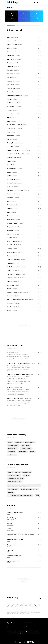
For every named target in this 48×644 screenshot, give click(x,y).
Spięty (9, 514)
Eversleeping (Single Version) (17, 96)
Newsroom (10, 627)
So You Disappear (14, 241)
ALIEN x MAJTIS (17, 387)
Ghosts (11, 117)
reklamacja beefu (12, 353)
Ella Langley (10, 525)
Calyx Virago (13, 66)
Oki (17, 353)
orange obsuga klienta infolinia (16, 479)
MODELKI (32, 364)
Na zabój (9, 387)
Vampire (12, 289)
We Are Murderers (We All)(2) (17, 292)
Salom (11, 212)
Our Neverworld (14, 194)
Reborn (12, 201)
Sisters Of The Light (15, 223)
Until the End (13, 285)
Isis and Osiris (13, 136)
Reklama (27, 627)
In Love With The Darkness (17, 125)
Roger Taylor (10, 530)
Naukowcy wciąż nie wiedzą (14, 556)
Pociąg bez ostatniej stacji (14, 545)
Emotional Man (14, 88)
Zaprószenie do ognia (13, 561)
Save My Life (13, 216)
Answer (12, 41)
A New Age (13, 37)
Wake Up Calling (11, 518)
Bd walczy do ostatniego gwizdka (29, 489)
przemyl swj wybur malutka (15, 482)
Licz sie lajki (26, 475)
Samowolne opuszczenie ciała (15, 540)
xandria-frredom (12, 455)
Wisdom (12, 311)
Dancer (11, 77)
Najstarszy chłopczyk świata (15, 513)
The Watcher (13, 271)
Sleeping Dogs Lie (14, 227)
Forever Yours (13, 114)
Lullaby (11, 161)
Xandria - (32, 452)
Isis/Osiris (12, 139)
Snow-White (13, 234)
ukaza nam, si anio (13, 489)
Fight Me (12, 99)
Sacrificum (12, 209)
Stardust (12, 249)
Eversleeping (13, 92)
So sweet (12, 238)
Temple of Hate (14, 256)
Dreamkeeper (13, 81)
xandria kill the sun (13, 449)
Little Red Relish (14, 158)
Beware (12, 52)
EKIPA (9, 536)
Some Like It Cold (14, 245)
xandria (10, 442)
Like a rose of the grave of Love (18, 150)
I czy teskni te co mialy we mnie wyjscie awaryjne (20, 496)
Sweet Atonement (15, 252)
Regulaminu (27, 631)
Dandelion (10, 523)
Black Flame (13, 63)
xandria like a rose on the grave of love (25, 442)
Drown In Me (13, 85)
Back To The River (15, 45)
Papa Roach (10, 520)
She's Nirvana (13, 219)
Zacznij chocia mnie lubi (14, 475)
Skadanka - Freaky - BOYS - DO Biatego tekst (20, 472)
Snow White (13, 230)
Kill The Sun (13, 147)
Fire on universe (14, 107)
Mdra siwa (11, 492)
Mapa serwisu (28, 623)
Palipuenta (10, 550)
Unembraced (13, 281)
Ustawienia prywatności (12, 633)
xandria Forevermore (26, 449)
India (11, 132)
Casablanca (13, 70)
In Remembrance (14, 128)
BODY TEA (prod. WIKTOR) (15, 398)
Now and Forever (14, 183)
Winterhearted (13, 307)
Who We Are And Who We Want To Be (20, 300)
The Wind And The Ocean (17, 274)
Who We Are (13, 296)
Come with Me (13, 74)
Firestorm (12, 110)
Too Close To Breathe (16, 278)
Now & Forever (14, 179)
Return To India (14, 205)
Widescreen (13, 303)
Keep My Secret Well (15, 143)
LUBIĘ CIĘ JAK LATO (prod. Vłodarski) (18, 364)
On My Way (13, 187)
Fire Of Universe (14, 103)
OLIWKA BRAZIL (28, 398)
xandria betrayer (26, 445)
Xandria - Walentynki (13, 445)
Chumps (9, 529)
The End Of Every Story (16, 260)
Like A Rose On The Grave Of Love (19, 154)
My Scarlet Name (14, 169)
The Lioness (13, 263)
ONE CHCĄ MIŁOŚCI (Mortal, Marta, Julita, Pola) (21, 534)
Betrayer (12, 48)
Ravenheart (13, 198)
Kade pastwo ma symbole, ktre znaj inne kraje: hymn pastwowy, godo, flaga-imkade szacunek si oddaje (24, 485)
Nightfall (12, 172)
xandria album (12, 452)
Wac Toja (30, 375)
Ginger (11, 121)
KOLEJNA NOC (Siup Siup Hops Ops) (17, 375)
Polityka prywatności (35, 631)
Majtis (8, 547)
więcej (37, 495)
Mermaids (12, 165)
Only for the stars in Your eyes (18, 190)
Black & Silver (13, 56)
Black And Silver (14, 59)
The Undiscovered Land (16, 267)
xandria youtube (23, 452)
